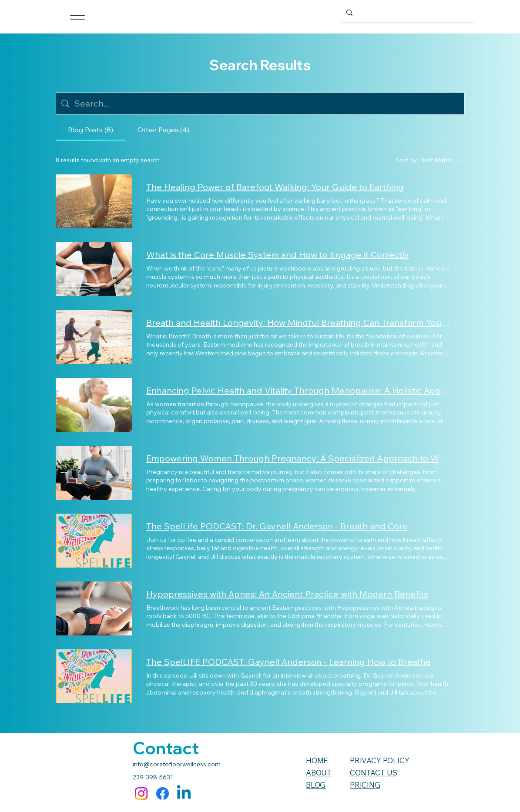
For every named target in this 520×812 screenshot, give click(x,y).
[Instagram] (141, 794)
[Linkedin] (184, 794)
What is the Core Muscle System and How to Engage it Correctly (278, 255)
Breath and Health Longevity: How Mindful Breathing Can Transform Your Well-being (299, 322)
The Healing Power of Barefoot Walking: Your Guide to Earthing (275, 187)
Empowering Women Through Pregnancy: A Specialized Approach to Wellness (299, 458)
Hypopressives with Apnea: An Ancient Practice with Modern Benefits (287, 594)
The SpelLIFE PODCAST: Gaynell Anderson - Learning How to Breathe (289, 662)
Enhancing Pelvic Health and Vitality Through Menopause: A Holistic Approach (299, 390)
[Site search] (267, 104)
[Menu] (77, 17)
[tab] (91, 130)
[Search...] (407, 12)
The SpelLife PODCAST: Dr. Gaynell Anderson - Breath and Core (277, 526)
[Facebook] (163, 794)
